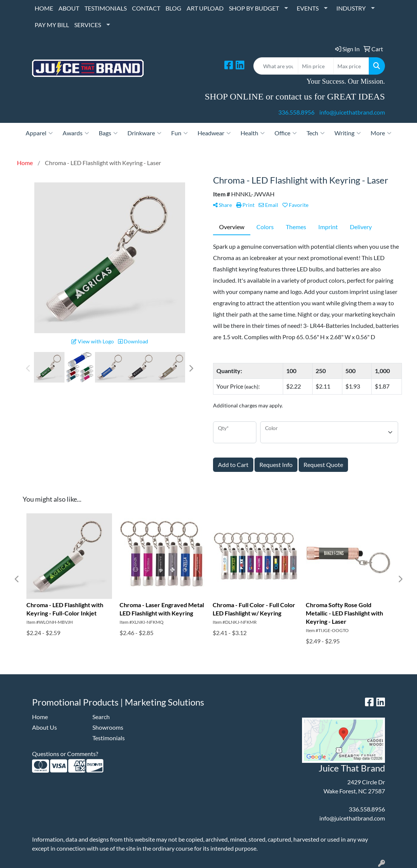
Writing (348, 133)
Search (101, 717)
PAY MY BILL (52, 25)
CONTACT (146, 8)
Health (253, 133)
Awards (76, 133)
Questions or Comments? (65, 754)
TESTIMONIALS (106, 8)
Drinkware (144, 133)
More (381, 133)
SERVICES (88, 25)
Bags (108, 133)
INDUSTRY (351, 8)
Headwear (214, 133)
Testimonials (109, 738)
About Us (44, 727)
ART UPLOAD (205, 8)
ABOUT (69, 8)
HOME (44, 8)
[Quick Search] (276, 66)
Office (286, 133)
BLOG (173, 8)
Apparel (39, 133)
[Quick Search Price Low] (316, 66)
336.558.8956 (296, 112)
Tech (316, 133)
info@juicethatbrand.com (352, 112)
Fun (179, 133)
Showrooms (108, 727)
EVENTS (308, 8)
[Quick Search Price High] (351, 66)
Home (40, 717)
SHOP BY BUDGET (254, 8)
